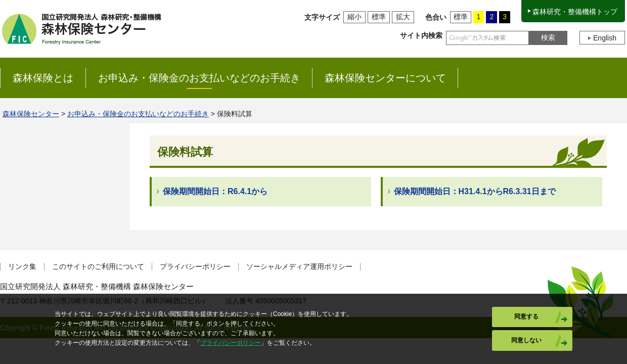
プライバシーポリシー (195, 267)
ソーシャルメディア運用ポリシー (299, 267)
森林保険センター (31, 114)
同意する (526, 316)
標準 (379, 17)
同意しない (526, 340)
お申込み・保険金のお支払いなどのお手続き (138, 114)
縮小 (354, 17)
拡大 (403, 17)
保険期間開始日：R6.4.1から (215, 191)
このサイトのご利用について (98, 267)
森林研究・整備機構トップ (575, 12)
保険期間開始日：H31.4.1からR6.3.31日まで (475, 191)
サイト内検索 (421, 35)
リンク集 (22, 267)
